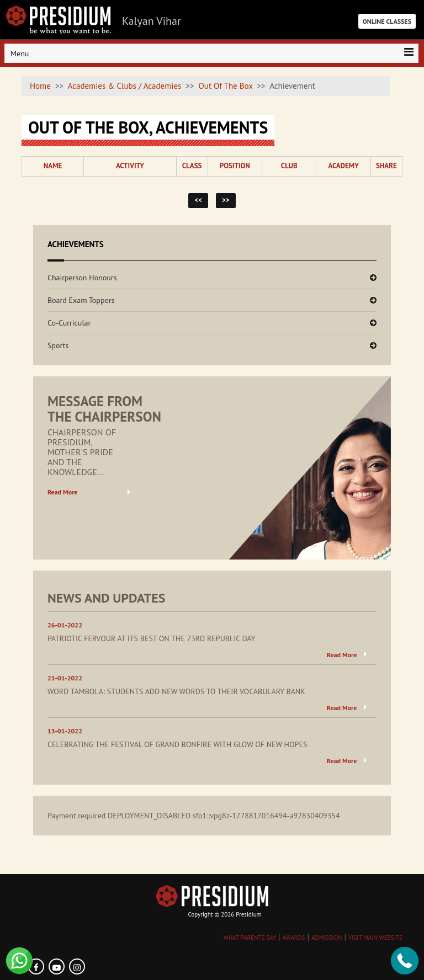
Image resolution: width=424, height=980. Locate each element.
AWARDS (293, 938)
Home (40, 86)
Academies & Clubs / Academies (125, 86)
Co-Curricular (69, 323)
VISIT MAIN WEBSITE (375, 938)
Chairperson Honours (82, 278)
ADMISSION (327, 938)
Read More (63, 492)
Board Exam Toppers (81, 300)
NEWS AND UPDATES (107, 598)
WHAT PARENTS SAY (250, 938)
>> (226, 200)
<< (198, 200)
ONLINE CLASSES (387, 21)
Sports (58, 345)
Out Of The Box (226, 86)
